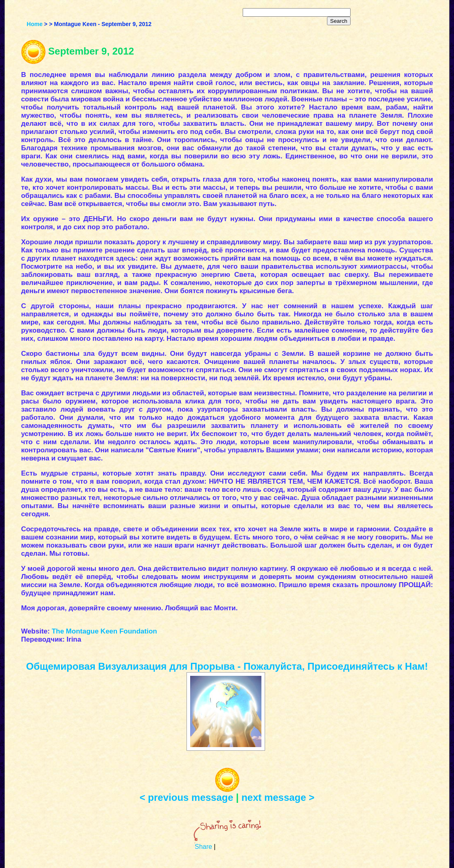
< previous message (186, 797)
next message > (278, 797)
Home (35, 24)
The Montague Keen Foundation (104, 631)
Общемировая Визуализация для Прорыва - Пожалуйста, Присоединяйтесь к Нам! (227, 666)
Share (203, 847)
